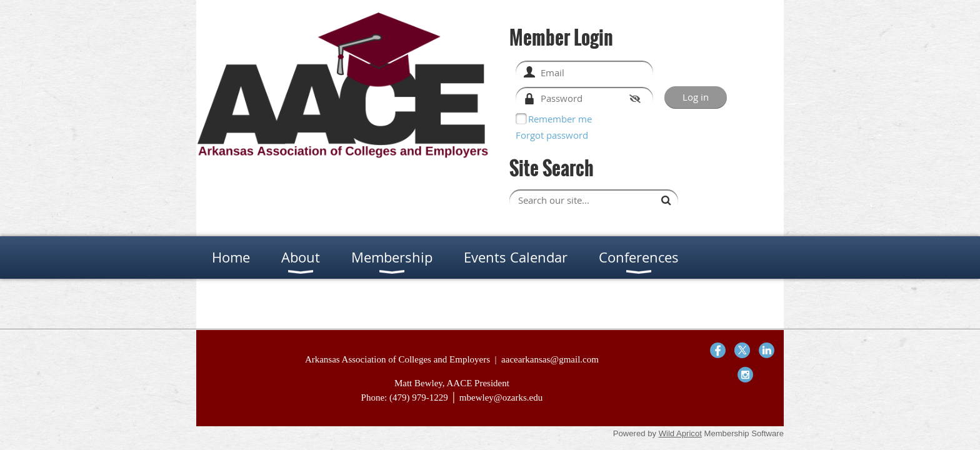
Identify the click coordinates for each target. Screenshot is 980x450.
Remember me (560, 119)
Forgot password (552, 135)
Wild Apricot (680, 433)
